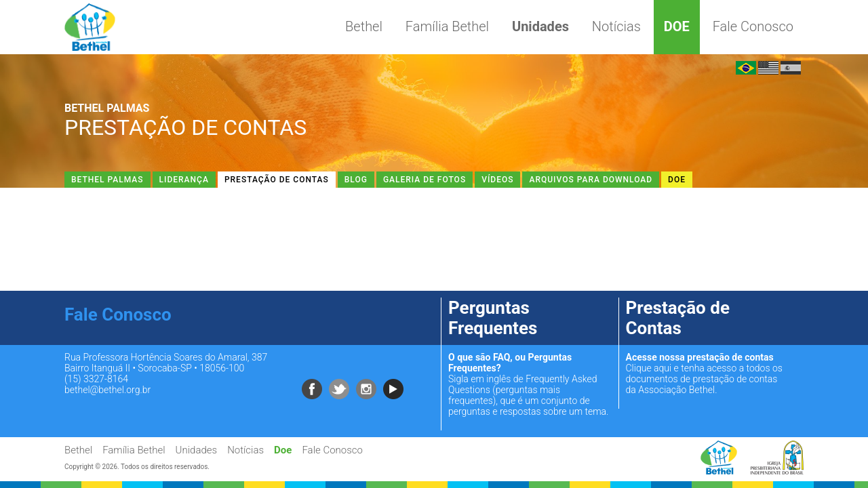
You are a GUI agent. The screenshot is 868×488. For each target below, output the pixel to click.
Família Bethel (447, 26)
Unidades (540, 26)
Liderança (184, 180)
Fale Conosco (753, 26)
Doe (677, 26)
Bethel (364, 26)
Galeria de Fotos (425, 180)
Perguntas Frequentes (493, 318)
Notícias (616, 26)
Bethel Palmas (107, 180)
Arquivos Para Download (591, 180)
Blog (356, 180)
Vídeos (497, 180)
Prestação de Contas (277, 180)
